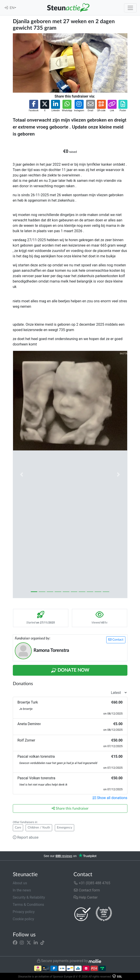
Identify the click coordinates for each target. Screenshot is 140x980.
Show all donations (110, 798)
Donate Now (70, 670)
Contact (116, 640)
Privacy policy (24, 912)
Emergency (64, 828)
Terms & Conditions (29, 905)
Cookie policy (23, 919)
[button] (34, 106)
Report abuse (26, 837)
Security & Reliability (29, 897)
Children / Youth (39, 828)
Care (18, 828)
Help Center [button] (86, 897)
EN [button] (12, 8)
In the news (22, 890)
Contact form (87, 890)
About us (20, 883)
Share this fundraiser (70, 808)
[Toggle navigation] (130, 8)
